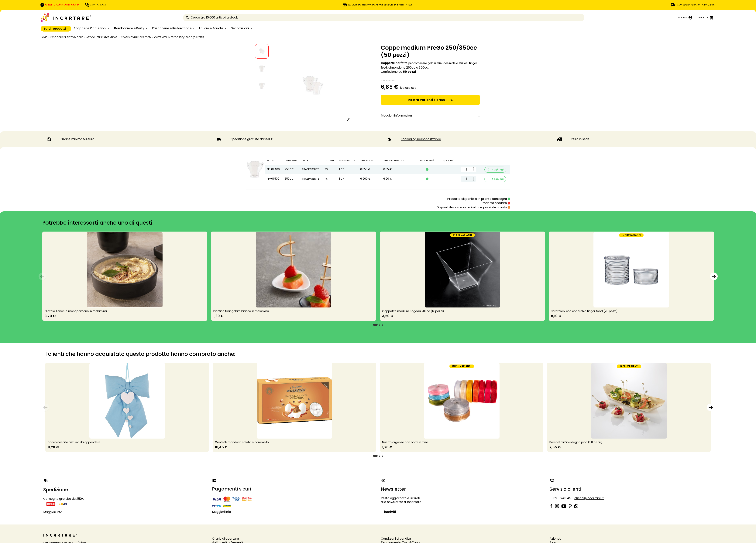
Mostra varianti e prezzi (430, 100)
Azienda (555, 539)
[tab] (430, 116)
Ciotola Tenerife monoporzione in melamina (76, 311)
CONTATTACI (95, 5)
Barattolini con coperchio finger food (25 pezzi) (584, 311)
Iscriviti (390, 512)
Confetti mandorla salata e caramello (242, 442)
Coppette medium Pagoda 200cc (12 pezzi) (413, 311)
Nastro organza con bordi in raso (405, 442)
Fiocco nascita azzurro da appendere (74, 442)
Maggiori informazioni (430, 116)
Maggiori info (53, 512)
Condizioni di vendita (396, 539)
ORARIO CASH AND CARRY (60, 5)
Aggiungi (495, 170)
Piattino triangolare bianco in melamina (241, 311)
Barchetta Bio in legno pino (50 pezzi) (576, 442)
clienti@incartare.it (589, 498)
